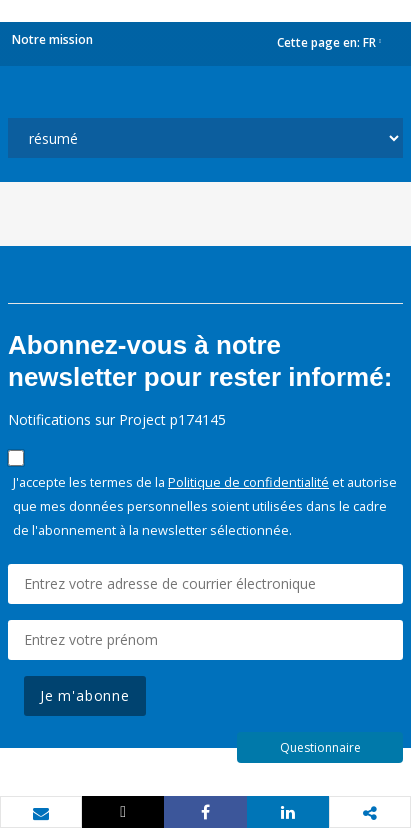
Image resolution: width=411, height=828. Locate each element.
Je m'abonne (85, 695)
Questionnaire (320, 747)
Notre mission (52, 39)
